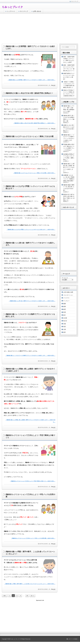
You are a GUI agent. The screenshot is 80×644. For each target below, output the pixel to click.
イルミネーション (68, 295)
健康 (54, 85)
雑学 (64, 332)
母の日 (65, 321)
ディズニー (66, 301)
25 (27, 596)
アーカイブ (65, 278)
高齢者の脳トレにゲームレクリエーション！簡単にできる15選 (30, 136)
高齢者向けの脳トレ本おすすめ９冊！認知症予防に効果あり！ (29, 93)
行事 (64, 329)
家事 (64, 307)
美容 (64, 327)
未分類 (65, 318)
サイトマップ (24, 11)
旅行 (64, 315)
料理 (64, 312)
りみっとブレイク (12, 7)
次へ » (32, 596)
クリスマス (66, 298)
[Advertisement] (40, 28)
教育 (64, 309)
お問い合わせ (37, 11)
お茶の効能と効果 (68, 292)
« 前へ (5, 596)
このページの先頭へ (72, 639)
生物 (64, 324)
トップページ (11, 11)
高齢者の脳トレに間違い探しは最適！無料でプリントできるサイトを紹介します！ (69, 167)
